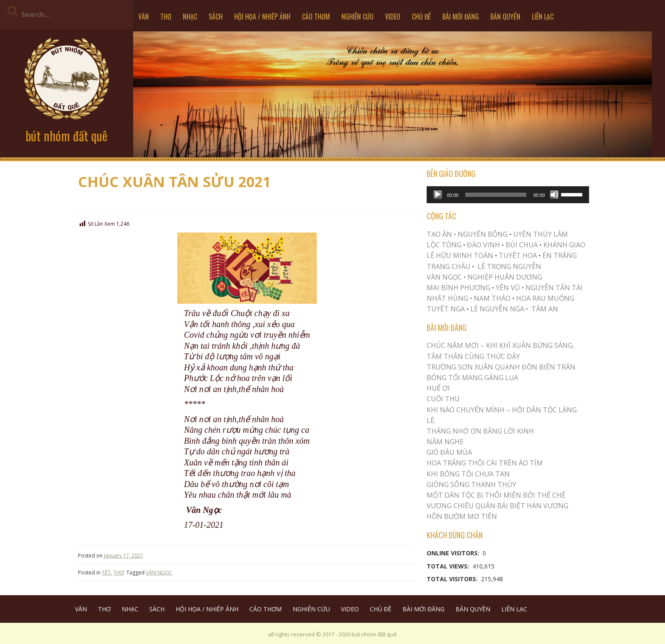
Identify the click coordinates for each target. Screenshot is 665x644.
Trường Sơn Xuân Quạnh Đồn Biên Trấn (501, 367)
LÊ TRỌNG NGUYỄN (509, 266)
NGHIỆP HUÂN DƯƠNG (505, 277)
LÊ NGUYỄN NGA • (499, 309)
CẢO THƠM (316, 17)
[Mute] (554, 195)
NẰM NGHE (445, 442)
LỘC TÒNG (444, 245)
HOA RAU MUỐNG (544, 298)
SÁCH (216, 17)
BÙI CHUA (522, 245)
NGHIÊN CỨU (358, 17)
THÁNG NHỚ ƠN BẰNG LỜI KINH (480, 431)
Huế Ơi (438, 388)
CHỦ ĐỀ (421, 17)
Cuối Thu (443, 399)
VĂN (144, 17)
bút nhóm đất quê (66, 136)
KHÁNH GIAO (564, 245)
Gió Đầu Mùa (449, 452)
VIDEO (393, 17)
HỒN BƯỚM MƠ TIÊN (462, 516)
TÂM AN (545, 309)
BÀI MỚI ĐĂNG (461, 17)
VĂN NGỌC (159, 573)
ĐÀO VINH (483, 245)
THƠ (166, 17)
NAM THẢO (492, 298)
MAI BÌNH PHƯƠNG (458, 288)
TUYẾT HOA (518, 255)
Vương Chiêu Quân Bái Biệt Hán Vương (497, 506)
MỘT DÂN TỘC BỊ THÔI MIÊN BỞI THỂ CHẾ (496, 495)
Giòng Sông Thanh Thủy (471, 484)
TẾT (106, 573)
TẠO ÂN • (441, 234)
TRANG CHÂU (448, 266)
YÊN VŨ (508, 288)
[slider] (496, 195)
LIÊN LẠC (543, 17)
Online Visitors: (454, 553)
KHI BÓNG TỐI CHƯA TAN (468, 474)
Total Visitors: (453, 579)
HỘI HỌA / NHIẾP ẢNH (262, 17)
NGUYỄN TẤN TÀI (554, 288)
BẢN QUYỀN (505, 17)
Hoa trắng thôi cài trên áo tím (485, 463)
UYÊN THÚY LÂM (540, 234)
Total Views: (449, 566)
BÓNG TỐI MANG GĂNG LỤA (472, 378)
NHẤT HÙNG (447, 298)
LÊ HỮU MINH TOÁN (460, 255)
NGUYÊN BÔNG (483, 234)
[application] (508, 195)
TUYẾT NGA (447, 309)
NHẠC (190, 17)
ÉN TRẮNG (560, 255)
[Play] (438, 195)
